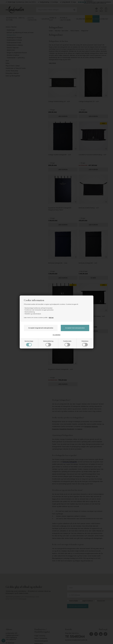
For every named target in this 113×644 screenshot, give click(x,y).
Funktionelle (67, 343)
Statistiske (85, 343)
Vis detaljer (57, 335)
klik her (51, 318)
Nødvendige (29, 343)
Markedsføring (48, 343)
